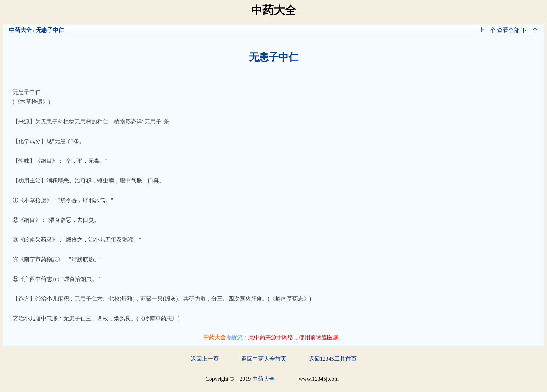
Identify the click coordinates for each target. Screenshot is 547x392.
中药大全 (20, 30)
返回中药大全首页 (264, 359)
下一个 (529, 30)
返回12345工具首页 (333, 359)
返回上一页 (205, 359)
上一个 (487, 30)
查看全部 (508, 30)
